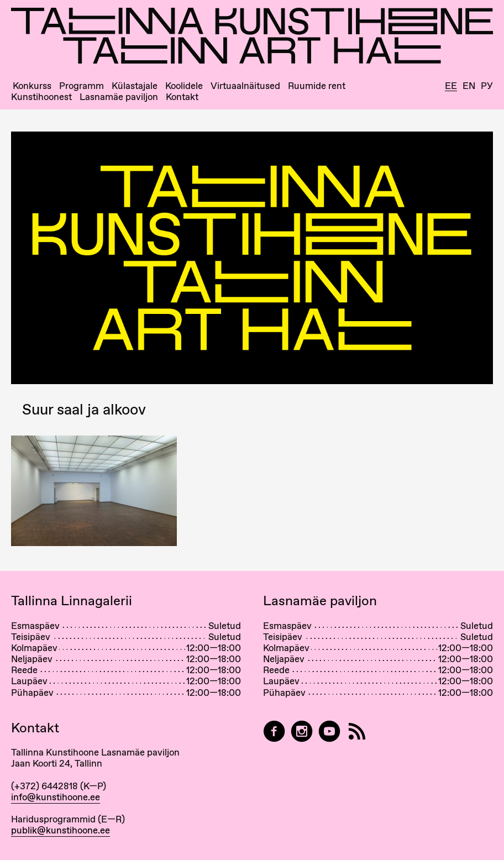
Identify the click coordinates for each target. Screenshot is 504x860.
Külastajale (135, 86)
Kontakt (182, 97)
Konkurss (32, 86)
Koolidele (184, 86)
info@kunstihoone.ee (56, 797)
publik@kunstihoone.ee (61, 830)
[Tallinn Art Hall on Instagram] (302, 731)
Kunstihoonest (41, 97)
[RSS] (357, 731)
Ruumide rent (317, 86)
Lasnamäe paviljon (119, 97)
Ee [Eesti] (451, 86)
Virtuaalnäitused (245, 86)
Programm (82, 86)
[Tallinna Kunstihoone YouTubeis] (329, 731)
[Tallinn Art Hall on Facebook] (274, 731)
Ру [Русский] (487, 86)
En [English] (469, 86)
